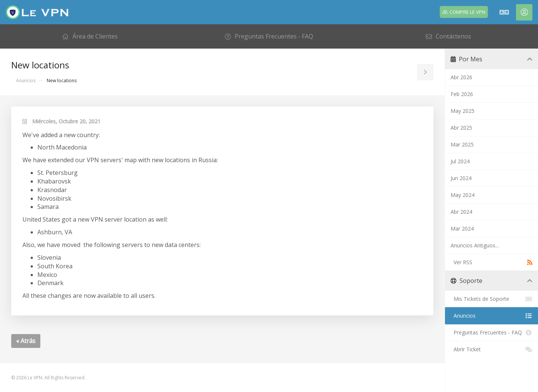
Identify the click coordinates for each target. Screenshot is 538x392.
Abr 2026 (461, 77)
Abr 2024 (461, 212)
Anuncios (26, 81)
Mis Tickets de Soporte (491, 299)
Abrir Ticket (491, 349)
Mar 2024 (462, 229)
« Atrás (26, 341)
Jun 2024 (461, 178)
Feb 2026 (462, 94)
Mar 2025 (462, 144)
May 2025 (463, 111)
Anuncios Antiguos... (475, 245)
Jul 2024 (460, 161)
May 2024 (463, 195)
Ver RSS (491, 262)
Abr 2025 (461, 128)
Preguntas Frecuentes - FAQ (491, 333)
